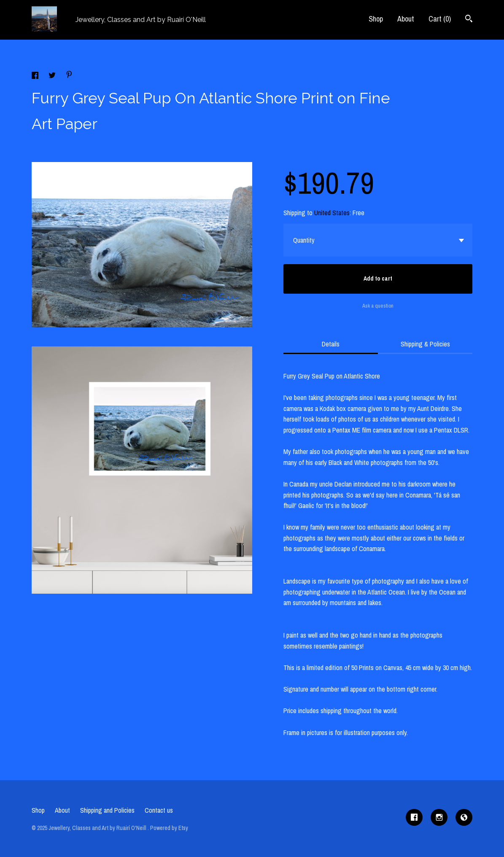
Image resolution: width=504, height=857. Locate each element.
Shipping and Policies (107, 810)
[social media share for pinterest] (69, 76)
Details (331, 344)
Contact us (159, 810)
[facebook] (414, 817)
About (406, 19)
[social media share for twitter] (53, 76)
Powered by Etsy (169, 828)
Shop (376, 19)
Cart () (440, 19)
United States (332, 213)
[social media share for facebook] (36, 76)
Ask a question (378, 306)
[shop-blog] (464, 817)
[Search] (469, 20)
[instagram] (439, 817)
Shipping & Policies (425, 344)
